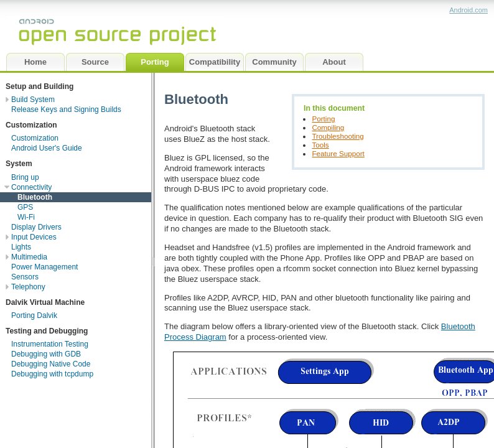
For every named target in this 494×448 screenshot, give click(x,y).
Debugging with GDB (46, 354)
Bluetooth (35, 197)
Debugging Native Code (51, 364)
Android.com (468, 10)
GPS (25, 207)
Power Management (44, 267)
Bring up (25, 177)
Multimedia (29, 257)
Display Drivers (36, 227)
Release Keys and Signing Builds (66, 110)
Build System (33, 100)
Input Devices (34, 237)
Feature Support (338, 153)
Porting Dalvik (34, 315)
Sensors (25, 277)
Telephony (28, 287)
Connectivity (31, 187)
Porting (323, 119)
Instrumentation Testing (50, 344)
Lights (21, 247)
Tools (320, 145)
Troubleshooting (338, 136)
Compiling (328, 127)
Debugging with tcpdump (52, 374)
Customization (35, 138)
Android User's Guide (47, 148)
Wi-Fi (26, 217)
